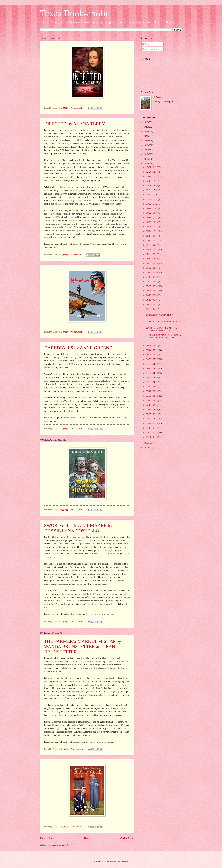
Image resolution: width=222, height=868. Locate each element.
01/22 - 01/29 (152, 423)
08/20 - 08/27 (152, 254)
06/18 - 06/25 (152, 295)
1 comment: (76, 255)
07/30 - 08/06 (152, 268)
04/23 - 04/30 (152, 364)
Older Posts (127, 838)
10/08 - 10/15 (152, 222)
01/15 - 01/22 (152, 428)
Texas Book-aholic (75, 13)
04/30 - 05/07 (152, 359)
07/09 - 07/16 (152, 282)
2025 (146, 127)
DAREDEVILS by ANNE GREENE (78, 348)
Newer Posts (48, 838)
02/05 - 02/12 (152, 414)
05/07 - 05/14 (152, 355)
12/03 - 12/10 (152, 186)
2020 (146, 150)
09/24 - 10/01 (152, 231)
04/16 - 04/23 (152, 368)
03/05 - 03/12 (152, 396)
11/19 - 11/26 (152, 195)
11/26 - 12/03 (152, 190)
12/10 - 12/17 (152, 181)
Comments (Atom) (60, 845)
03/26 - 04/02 (152, 382)
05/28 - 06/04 (152, 309)
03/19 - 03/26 (152, 387)
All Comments (150, 49)
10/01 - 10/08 (152, 227)
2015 (146, 447)
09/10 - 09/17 (152, 240)
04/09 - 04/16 (152, 373)
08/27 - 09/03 (152, 250)
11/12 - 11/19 (152, 199)
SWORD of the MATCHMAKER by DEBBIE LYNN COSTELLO (78, 528)
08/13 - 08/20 (152, 259)
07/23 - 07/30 (152, 272)
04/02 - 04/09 (152, 378)
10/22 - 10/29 (152, 213)
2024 (146, 132)
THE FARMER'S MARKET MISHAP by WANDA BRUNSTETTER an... (163, 336)
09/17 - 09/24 (152, 236)
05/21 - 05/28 (152, 346)
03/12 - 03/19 (152, 391)
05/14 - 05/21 (152, 350)
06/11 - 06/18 (152, 300)
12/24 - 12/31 (152, 172)
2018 (146, 159)
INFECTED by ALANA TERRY (75, 124)
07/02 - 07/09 (152, 286)
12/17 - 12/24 (152, 176)
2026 (146, 122)
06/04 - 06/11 (152, 304)
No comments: (77, 108)
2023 (146, 136)
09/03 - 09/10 (152, 245)
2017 (146, 163)
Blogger (124, 862)
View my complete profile (164, 101)
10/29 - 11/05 (152, 208)
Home (88, 838)
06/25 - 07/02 (152, 291)
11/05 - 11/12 (152, 204)
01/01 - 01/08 (152, 437)
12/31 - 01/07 (152, 167)
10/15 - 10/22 (152, 218)
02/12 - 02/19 (152, 410)
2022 (146, 141)
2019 (146, 154)
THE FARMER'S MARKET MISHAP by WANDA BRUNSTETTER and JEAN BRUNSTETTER (83, 646)
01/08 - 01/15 (152, 432)
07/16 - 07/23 (152, 277)
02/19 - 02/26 (152, 405)
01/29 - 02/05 (152, 419)
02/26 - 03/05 (152, 401)
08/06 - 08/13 (152, 263)
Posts (146, 44)
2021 (146, 145)
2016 (146, 443)
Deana (159, 97)
